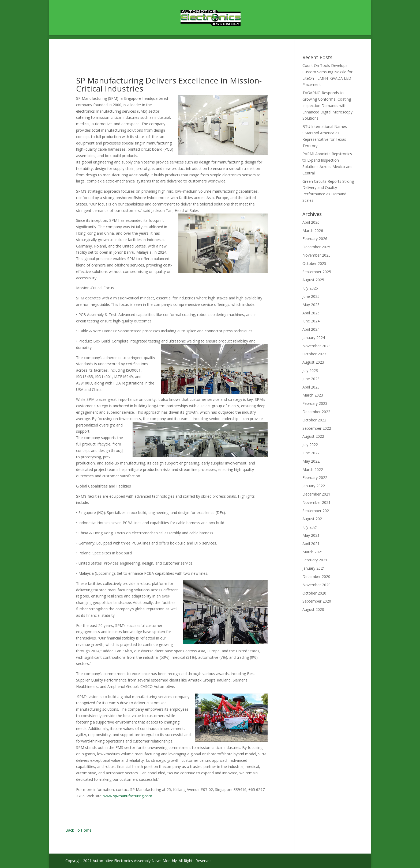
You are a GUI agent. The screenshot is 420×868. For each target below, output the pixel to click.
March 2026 (313, 231)
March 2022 (313, 469)
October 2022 (314, 420)
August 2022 (313, 436)
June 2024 (311, 321)
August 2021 (313, 519)
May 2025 (311, 305)
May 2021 (311, 535)
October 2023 (314, 354)
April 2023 (311, 387)
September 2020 (317, 601)
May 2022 (311, 461)
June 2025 (311, 296)
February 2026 (315, 239)
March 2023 (313, 395)
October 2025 (314, 263)
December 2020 (316, 576)
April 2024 (311, 329)
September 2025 (317, 272)
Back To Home (78, 830)
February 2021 (315, 560)
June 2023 (311, 379)
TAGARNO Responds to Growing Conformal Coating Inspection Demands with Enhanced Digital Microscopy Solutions (327, 105)
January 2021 (314, 568)
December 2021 (316, 494)
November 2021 (316, 502)
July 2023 (310, 370)
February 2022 (315, 477)
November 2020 (316, 585)
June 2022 (311, 453)
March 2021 (313, 552)
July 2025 (310, 288)
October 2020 (314, 593)
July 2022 (310, 445)
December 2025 (316, 247)
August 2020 (313, 609)
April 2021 (311, 544)
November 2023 (316, 346)
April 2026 (311, 222)
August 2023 (313, 362)
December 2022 (316, 412)
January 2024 (314, 338)
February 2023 (315, 403)
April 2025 (311, 313)
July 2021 (310, 527)
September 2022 (317, 428)
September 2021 (317, 511)
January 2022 (314, 486)
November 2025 (316, 255)
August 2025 (313, 280)
